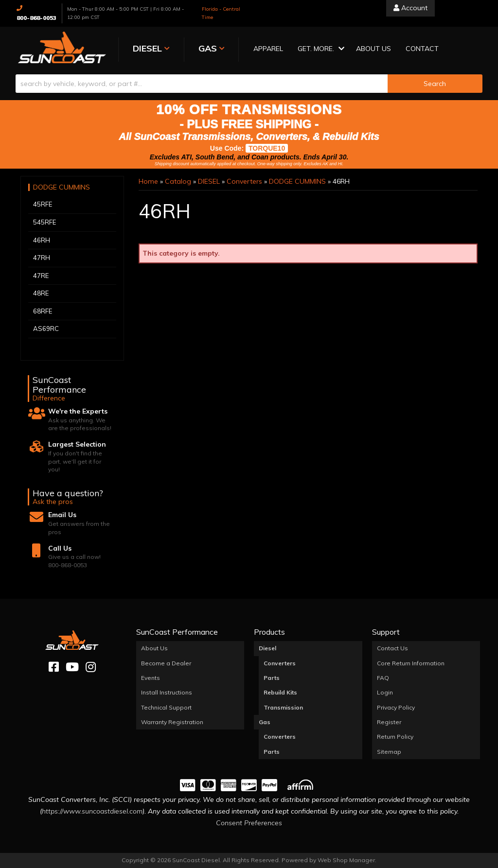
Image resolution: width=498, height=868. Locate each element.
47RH (42, 258)
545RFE (44, 222)
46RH (42, 240)
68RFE (43, 311)
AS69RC (46, 329)
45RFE (43, 204)
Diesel (267, 648)
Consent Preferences (249, 823)
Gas (265, 722)
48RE (41, 293)
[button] (316, 49)
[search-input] (202, 84)
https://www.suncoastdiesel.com (92, 811)
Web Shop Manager (346, 860)
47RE (41, 275)
